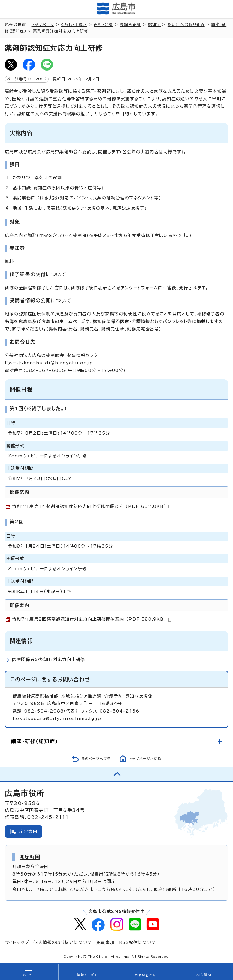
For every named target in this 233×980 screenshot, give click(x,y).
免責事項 (106, 942)
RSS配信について (138, 942)
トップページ (43, 24)
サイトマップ (17, 942)
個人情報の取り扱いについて (63, 942)
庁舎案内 (28, 831)
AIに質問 (204, 975)
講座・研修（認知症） (34, 741)
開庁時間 (30, 857)
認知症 (154, 24)
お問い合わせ (145, 975)
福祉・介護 (103, 24)
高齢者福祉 (130, 24)
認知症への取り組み (186, 24)
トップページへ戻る (145, 759)
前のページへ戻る (96, 759)
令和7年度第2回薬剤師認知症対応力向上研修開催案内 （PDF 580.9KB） (92, 619)
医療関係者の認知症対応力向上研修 (48, 659)
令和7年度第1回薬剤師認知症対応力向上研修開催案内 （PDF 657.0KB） (92, 506)
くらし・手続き (74, 24)
